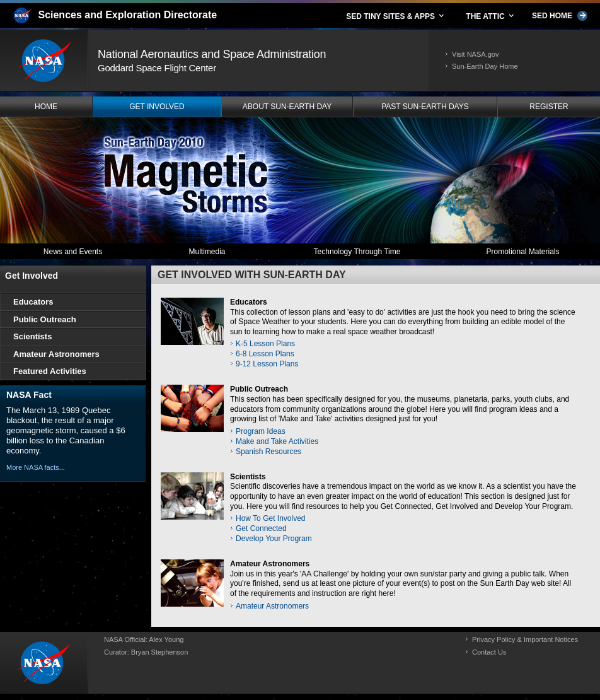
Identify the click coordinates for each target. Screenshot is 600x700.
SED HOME (560, 16)
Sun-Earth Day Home (485, 66)
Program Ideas (261, 431)
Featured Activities (50, 371)
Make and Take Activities (277, 441)
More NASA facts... (36, 467)
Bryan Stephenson (160, 652)
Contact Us (489, 652)
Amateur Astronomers (270, 564)
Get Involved (32, 276)
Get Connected (261, 528)
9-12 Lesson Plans (267, 364)
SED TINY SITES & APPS (396, 16)
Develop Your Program (274, 539)
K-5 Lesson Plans (265, 344)
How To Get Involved (271, 518)
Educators (249, 302)
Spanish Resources (268, 452)
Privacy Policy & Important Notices (525, 639)
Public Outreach (259, 389)
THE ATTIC (491, 16)
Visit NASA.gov (475, 54)
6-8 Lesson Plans (265, 354)
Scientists (248, 477)
